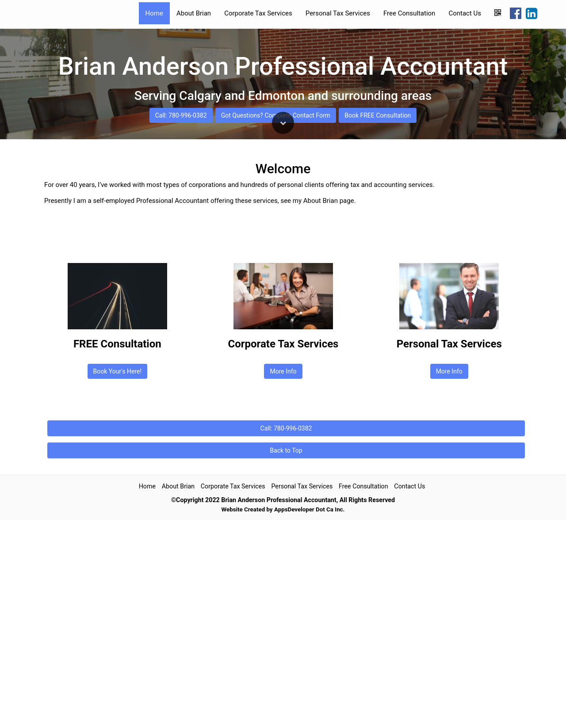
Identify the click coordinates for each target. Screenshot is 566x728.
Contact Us (465, 13)
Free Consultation (409, 13)
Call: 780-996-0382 (181, 421)
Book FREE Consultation (378, 421)
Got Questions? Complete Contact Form (276, 421)
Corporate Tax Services (258, 13)
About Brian (194, 13)
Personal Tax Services (338, 13)
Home (154, 13)
